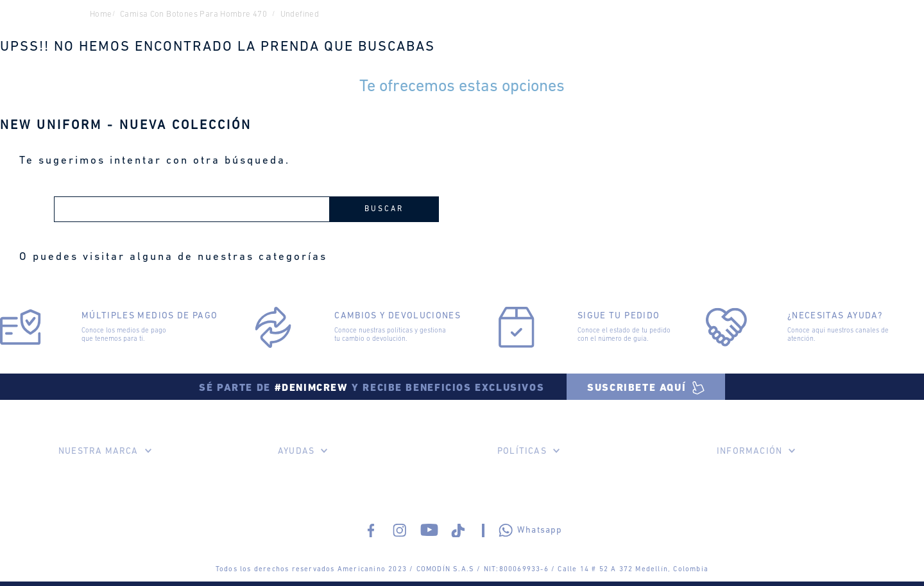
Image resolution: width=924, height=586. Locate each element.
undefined (300, 14)
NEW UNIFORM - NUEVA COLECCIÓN (126, 126)
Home (101, 14)
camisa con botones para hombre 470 (193, 14)
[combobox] (246, 209)
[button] (646, 387)
